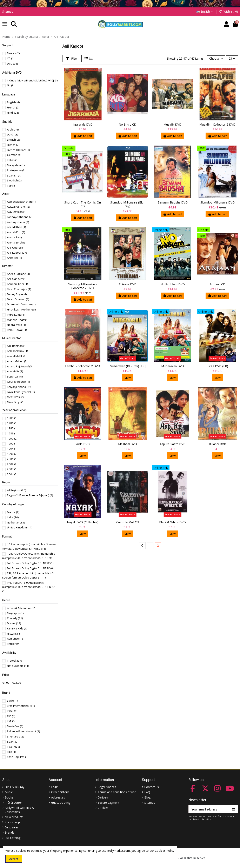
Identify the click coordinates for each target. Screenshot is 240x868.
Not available (18, 666)
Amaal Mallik (17, 356)
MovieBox (15, 726)
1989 (12, 433)
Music (9, 792)
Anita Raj (14, 258)
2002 (12, 464)
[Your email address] (209, 809)
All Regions (16, 490)
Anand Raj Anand (20, 366)
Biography (15, 613)
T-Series (14, 747)
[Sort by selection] (216, 58)
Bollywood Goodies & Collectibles (19, 810)
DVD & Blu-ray (15, 787)
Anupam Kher (17, 284)
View (128, 378)
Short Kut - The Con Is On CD (83, 204)
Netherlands (17, 522)
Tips (11, 752)
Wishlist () (228, 11)
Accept (14, 859)
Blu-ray (13, 53)
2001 (12, 459)
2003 (12, 469)
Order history (60, 792)
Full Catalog (13, 838)
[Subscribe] (233, 809)
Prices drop (12, 822)
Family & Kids (17, 628)
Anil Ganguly (17, 279)
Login (55, 787)
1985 (12, 418)
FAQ (147, 792)
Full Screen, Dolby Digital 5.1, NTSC (30, 568)
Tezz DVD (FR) (218, 366)
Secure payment (109, 803)
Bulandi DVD (218, 444)
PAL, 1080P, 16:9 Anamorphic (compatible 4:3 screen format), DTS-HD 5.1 (29, 587)
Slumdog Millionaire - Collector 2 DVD (83, 286)
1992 (12, 443)
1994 (12, 449)
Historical (15, 634)
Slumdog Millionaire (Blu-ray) (128, 204)
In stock (14, 661)
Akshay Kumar (18, 222)
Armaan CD (218, 284)
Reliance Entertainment (23, 731)
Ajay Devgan (17, 212)
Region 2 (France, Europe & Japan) (30, 495)
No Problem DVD (173, 284)
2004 (12, 474)
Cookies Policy (165, 851)
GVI (11, 716)
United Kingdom (20, 527)
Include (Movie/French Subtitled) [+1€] (32, 80)
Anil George (16, 248)
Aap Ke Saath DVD (173, 444)
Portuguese (16, 170)
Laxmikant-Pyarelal (21, 392)
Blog (147, 797)
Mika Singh (16, 402)
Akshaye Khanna (20, 217)
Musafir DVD (172, 124)
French (13, 107)
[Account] (226, 24)
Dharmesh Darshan (21, 304)
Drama (14, 623)
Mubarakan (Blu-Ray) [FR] (128, 366)
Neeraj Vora (16, 325)
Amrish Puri (16, 232)
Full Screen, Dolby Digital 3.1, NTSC (30, 563)
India (13, 517)
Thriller (13, 644)
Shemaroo (15, 736)
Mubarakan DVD (173, 366)
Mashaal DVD (128, 444)
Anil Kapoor (17, 253)
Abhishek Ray (17, 351)
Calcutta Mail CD (128, 522)
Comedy (15, 618)
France (13, 512)
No (11, 85)
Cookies (103, 808)
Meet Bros (15, 397)
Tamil (12, 186)
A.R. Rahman (17, 346)
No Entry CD (128, 124)
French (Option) (18, 150)
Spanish (14, 175)
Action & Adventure (22, 608)
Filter (72, 58)
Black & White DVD (172, 522)
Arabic (13, 129)
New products (14, 817)
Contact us (152, 787)
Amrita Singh (17, 242)
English (205, 11)
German (14, 155)
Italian (13, 160)
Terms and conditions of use (117, 792)
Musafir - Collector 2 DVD (217, 124)
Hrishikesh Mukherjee (23, 309)
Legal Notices (107, 787)
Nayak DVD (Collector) (83, 522)
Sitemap (8, 11)
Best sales (12, 827)
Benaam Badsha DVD (173, 202)
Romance (16, 639)
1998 (12, 454)
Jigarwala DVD (83, 124)
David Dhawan (18, 299)
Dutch (12, 134)
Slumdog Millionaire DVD (218, 202)
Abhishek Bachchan (21, 202)
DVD (12, 64)
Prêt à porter (13, 803)
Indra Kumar (17, 315)
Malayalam (16, 165)
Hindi (13, 113)
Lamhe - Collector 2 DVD (83, 366)
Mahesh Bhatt (18, 320)
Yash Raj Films (18, 757)
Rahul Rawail (17, 330)
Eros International (21, 706)
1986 (12, 423)
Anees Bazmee (18, 274)
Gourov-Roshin (18, 382)
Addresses (58, 797)
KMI (11, 721)
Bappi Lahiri (16, 376)
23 (232, 58)
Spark (13, 742)
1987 (12, 428)
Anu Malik (15, 371)
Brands (9, 832)
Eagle (12, 701)
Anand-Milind (17, 361)
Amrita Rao (16, 237)
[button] (5, 24)
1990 (12, 439)
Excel (12, 711)
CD (11, 58)
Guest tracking (61, 803)
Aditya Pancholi (18, 207)
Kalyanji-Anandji (19, 387)
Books (9, 797)
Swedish (14, 180)
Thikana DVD (128, 284)
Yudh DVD (83, 444)
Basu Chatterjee (19, 289)
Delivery (103, 797)
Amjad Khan (16, 227)
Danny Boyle (17, 294)
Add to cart (83, 136)
